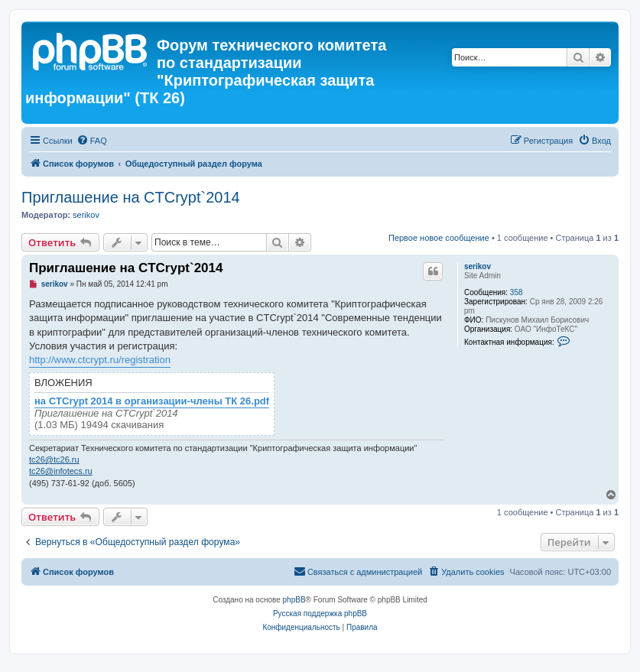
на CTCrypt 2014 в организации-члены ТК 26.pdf (152, 401)
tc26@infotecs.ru (61, 471)
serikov (86, 215)
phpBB (294, 600)
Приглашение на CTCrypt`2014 (131, 197)
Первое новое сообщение (439, 238)
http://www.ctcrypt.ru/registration (100, 360)
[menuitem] (92, 141)
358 (517, 292)
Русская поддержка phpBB (320, 614)
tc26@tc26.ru (54, 459)
